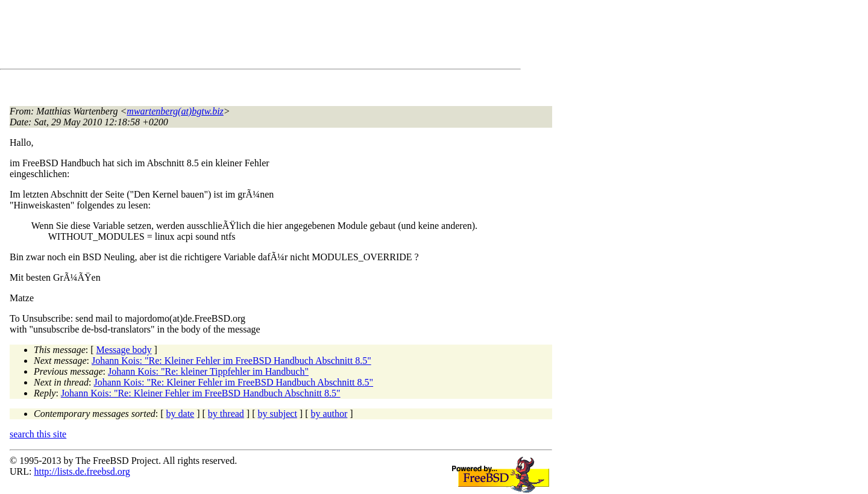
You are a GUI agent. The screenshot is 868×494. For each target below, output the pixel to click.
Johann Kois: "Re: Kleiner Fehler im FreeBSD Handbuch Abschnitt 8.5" (231, 361)
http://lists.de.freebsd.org (82, 471)
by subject (278, 414)
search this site (38, 434)
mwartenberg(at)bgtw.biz (175, 111)
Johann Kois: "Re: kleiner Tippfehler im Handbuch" (208, 371)
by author (329, 414)
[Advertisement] (229, 37)
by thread (226, 414)
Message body (124, 350)
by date (181, 414)
